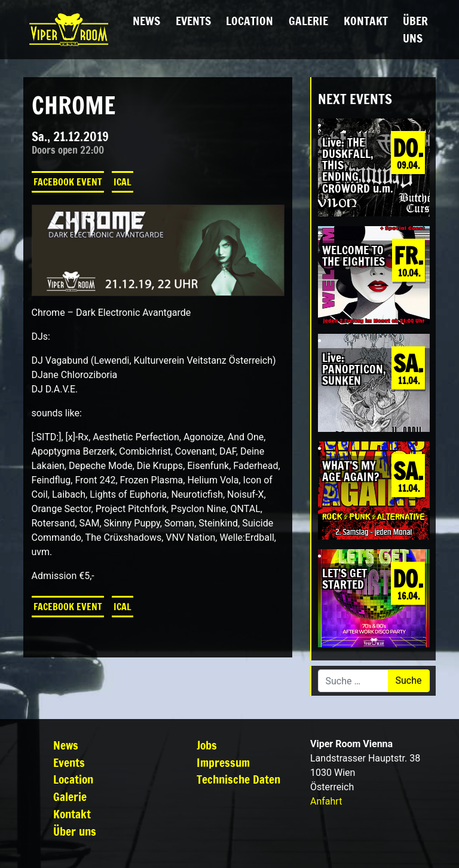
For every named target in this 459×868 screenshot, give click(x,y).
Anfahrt (326, 801)
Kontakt (366, 21)
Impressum (223, 762)
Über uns (415, 29)
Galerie (308, 21)
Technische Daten (238, 779)
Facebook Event (68, 182)
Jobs (207, 745)
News (146, 21)
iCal (123, 182)
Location (250, 21)
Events (193, 21)
